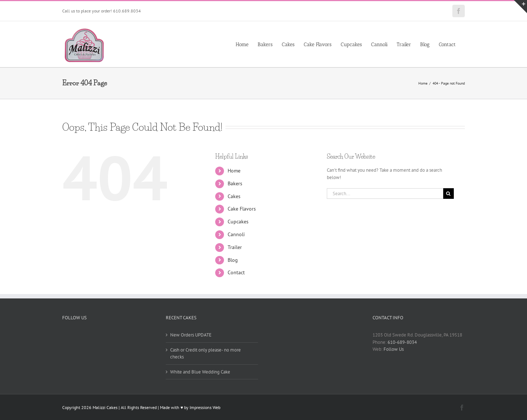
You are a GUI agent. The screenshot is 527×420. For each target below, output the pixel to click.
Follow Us (394, 349)
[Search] (448, 194)
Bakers (235, 183)
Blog (233, 260)
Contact (236, 272)
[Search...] (385, 194)
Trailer (235, 247)
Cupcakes (238, 222)
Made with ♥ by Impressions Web (190, 407)
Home (234, 171)
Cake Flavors (242, 209)
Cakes (234, 196)
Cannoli (236, 234)
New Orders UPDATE (191, 335)
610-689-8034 (402, 342)
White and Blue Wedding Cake (200, 372)
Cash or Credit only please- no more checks (205, 354)
